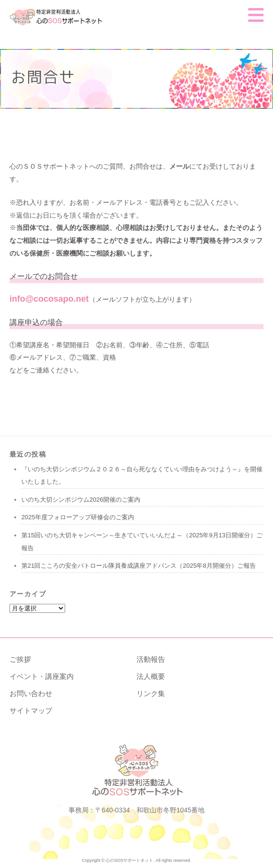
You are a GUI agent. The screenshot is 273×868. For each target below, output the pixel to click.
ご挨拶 (20, 659)
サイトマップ (31, 711)
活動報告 (151, 659)
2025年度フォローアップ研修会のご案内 (78, 517)
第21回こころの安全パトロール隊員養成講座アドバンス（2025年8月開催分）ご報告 (139, 566)
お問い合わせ (31, 693)
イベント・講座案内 (42, 676)
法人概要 (151, 676)
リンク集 (151, 693)
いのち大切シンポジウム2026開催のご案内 (81, 500)
